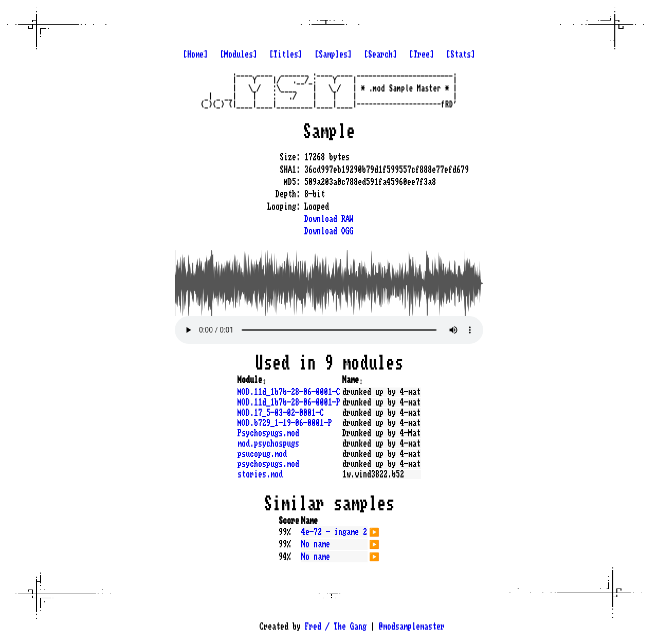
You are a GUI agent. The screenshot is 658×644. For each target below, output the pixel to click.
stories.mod (260, 474)
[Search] (380, 54)
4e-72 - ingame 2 (334, 532)
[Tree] (422, 54)
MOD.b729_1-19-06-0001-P (285, 423)
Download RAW (329, 219)
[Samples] (333, 54)
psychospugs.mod (268, 464)
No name (316, 544)
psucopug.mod (262, 454)
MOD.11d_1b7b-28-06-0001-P (289, 402)
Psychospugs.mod (268, 433)
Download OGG (329, 231)
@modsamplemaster (412, 627)
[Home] (195, 54)
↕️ (264, 380)
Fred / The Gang (336, 627)
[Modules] (239, 54)
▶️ (374, 531)
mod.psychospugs (268, 444)
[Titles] (286, 54)
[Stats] (461, 54)
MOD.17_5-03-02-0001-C (281, 413)
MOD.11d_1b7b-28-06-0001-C (289, 392)
